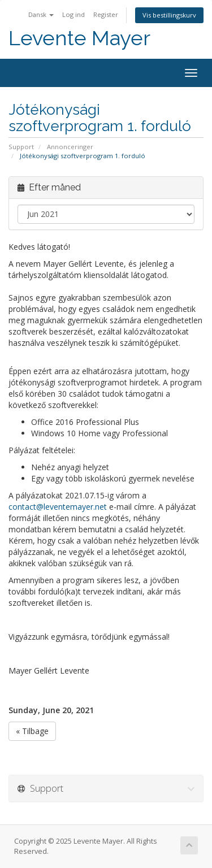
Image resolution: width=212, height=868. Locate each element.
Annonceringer (70, 147)
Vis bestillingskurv (169, 15)
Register (106, 14)
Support (21, 147)
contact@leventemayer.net (58, 507)
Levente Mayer (79, 38)
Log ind (73, 14)
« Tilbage (32, 731)
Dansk (41, 14)
